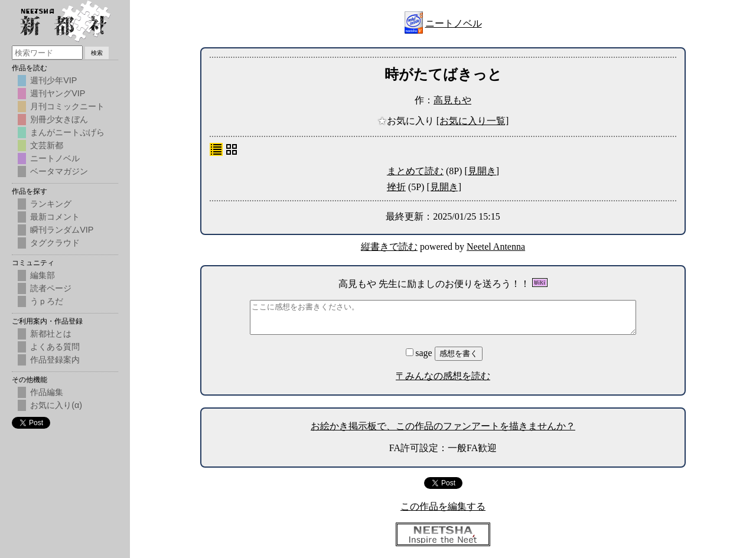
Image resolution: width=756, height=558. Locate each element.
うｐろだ (47, 301)
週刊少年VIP (53, 80)
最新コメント (55, 217)
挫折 (396, 187)
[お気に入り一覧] (473, 121)
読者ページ (51, 288)
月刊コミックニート (67, 106)
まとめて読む (415, 171)
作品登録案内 (55, 360)
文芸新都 (47, 145)
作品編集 (47, 392)
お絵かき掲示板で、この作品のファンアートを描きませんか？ (443, 426)
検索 (97, 53)
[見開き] (482, 171)
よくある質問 (55, 347)
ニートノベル (454, 23)
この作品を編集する (443, 506)
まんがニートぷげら (67, 132)
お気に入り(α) (56, 405)
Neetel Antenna (496, 247)
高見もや (452, 100)
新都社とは (51, 334)
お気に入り (407, 121)
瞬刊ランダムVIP (62, 230)
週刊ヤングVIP (58, 93)
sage (420, 353)
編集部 (43, 275)
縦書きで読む (389, 247)
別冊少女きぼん (59, 119)
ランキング (51, 204)
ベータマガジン (59, 171)
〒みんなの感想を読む (443, 376)
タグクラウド (55, 243)
